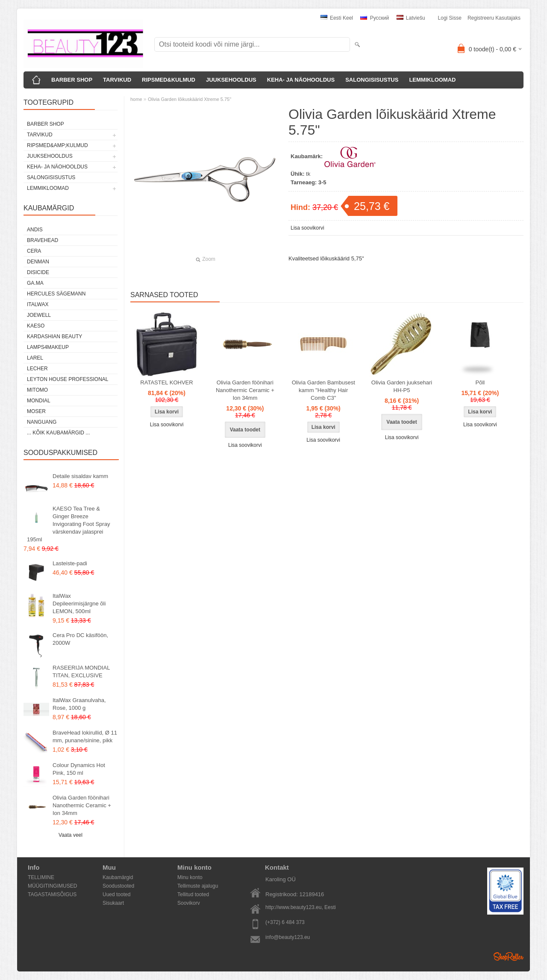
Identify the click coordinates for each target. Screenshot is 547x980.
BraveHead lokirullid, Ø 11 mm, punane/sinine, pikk (85, 736)
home (136, 99)
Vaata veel (71, 835)
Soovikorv (189, 903)
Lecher (37, 369)
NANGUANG (42, 422)
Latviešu (411, 18)
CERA (34, 251)
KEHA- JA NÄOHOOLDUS (301, 80)
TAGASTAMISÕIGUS (52, 894)
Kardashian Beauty (54, 337)
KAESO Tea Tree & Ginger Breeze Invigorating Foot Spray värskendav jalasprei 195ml (68, 524)
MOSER (36, 411)
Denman (38, 262)
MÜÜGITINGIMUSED (52, 886)
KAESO (36, 326)
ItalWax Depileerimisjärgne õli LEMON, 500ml (79, 604)
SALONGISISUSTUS (372, 80)
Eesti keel (337, 18)
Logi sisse (450, 18)
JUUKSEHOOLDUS (231, 80)
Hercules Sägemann (56, 294)
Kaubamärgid (118, 877)
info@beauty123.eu (288, 937)
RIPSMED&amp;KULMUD (57, 145)
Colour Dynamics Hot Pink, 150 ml (79, 769)
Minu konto (190, 877)
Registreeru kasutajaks (494, 18)
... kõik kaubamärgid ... (58, 433)
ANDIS (35, 230)
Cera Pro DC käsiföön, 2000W (80, 639)
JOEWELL (39, 315)
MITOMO (37, 390)
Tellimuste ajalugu (198, 886)
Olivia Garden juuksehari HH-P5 (402, 386)
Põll (480, 382)
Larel (35, 358)
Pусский (375, 18)
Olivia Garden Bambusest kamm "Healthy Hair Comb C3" (323, 390)
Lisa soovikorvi (307, 228)
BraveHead (43, 240)
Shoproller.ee (509, 956)
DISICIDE (38, 272)
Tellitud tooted (193, 894)
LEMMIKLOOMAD (432, 80)
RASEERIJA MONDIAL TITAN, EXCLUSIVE (81, 672)
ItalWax (38, 304)
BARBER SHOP (72, 80)
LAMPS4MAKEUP (48, 347)
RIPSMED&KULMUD (169, 80)
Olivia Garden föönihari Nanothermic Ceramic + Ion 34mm (82, 805)
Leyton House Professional (68, 379)
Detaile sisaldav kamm (80, 476)
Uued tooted (116, 894)
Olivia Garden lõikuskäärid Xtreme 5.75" (190, 99)
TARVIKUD (117, 80)
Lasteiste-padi (70, 563)
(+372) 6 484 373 (285, 922)
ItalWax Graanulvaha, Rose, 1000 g (79, 704)
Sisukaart (113, 903)
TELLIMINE (41, 877)
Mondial (39, 401)
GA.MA (35, 283)
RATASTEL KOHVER (166, 382)
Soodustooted (118, 886)
